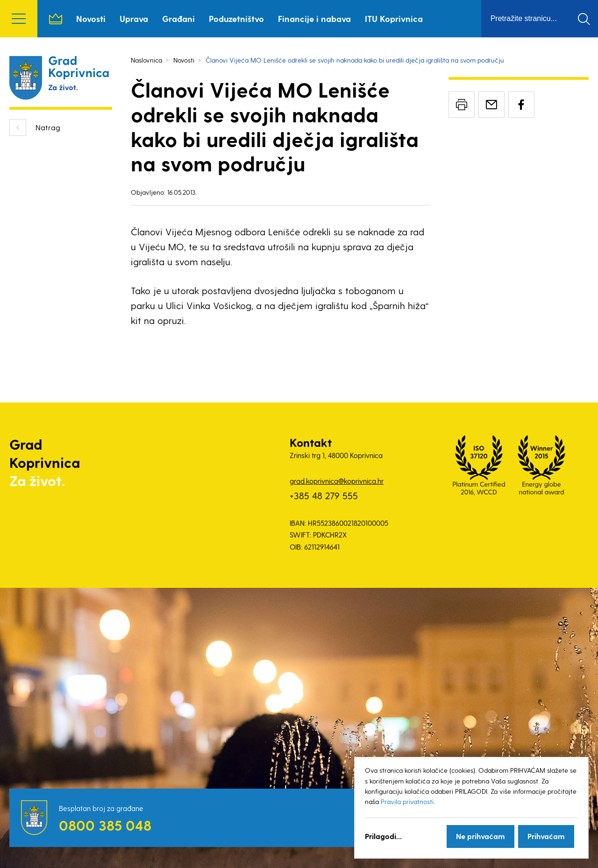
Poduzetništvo (236, 18)
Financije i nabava (314, 18)
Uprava (134, 18)
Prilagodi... (383, 836)
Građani (178, 18)
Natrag (48, 127)
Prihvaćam (546, 836)
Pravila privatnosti (407, 801)
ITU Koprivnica (394, 18)
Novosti (91, 18)
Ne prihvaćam (481, 836)
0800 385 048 (105, 825)
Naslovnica (56, 19)
